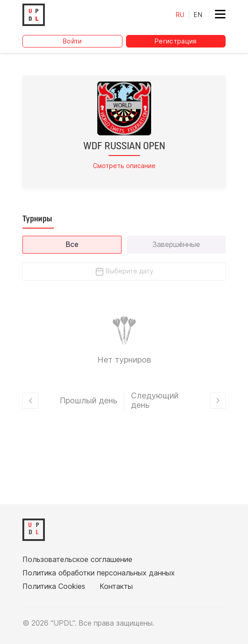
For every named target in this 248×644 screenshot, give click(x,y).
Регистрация (176, 41)
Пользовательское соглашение (77, 559)
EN (198, 15)
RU (180, 15)
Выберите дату (124, 272)
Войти (72, 41)
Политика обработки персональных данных (99, 573)
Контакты (116, 586)
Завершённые (176, 244)
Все (72, 244)
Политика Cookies (54, 586)
